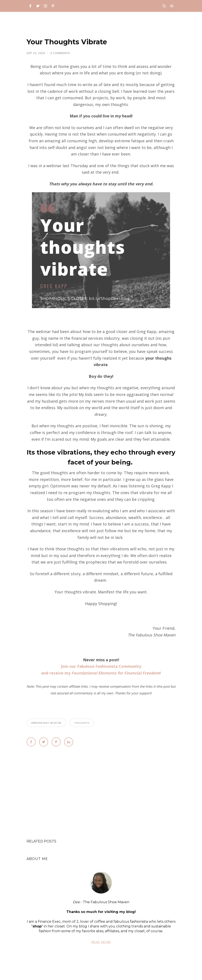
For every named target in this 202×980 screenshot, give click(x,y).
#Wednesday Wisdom (46, 723)
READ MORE (101, 942)
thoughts (82, 723)
